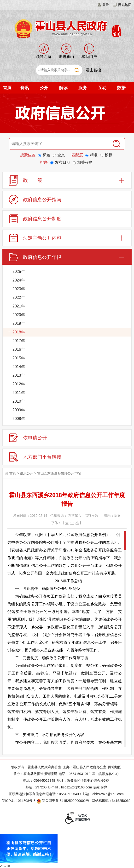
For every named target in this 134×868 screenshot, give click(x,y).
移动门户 (89, 57)
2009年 (19, 410)
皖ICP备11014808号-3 (19, 801)
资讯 (24, 88)
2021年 (19, 306)
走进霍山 (66, 57)
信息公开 (27, 473)
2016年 (19, 349)
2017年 (19, 341)
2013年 (19, 375)
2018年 (19, 332)
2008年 (19, 419)
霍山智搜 (93, 70)
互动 (102, 88)
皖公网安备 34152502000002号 (63, 801)
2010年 (19, 401)
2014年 (19, 367)
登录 (106, 5)
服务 (83, 88)
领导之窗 (44, 57)
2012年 (19, 384)
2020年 (19, 315)
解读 (63, 88)
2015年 (19, 358)
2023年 (19, 289)
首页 (7, 88)
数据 (121, 88)
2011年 (19, 393)
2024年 (19, 280)
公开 (44, 88)
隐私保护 (100, 787)
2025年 (19, 272)
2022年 (19, 297)
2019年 (19, 323)
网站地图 (125, 5)
